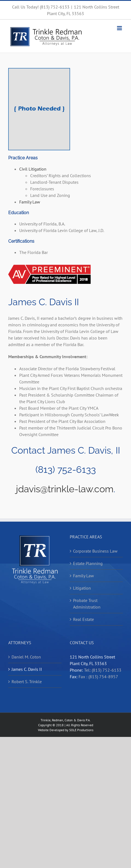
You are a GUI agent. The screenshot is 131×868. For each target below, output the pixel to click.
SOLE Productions (81, 730)
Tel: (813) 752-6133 (103, 670)
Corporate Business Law (95, 551)
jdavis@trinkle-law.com (65, 489)
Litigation (82, 588)
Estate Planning (88, 563)
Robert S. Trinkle (27, 682)
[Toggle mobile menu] (120, 28)
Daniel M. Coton (26, 657)
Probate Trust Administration (87, 604)
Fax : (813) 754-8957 (98, 677)
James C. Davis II (27, 669)
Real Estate (83, 619)
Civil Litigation (33, 169)
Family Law (30, 202)
